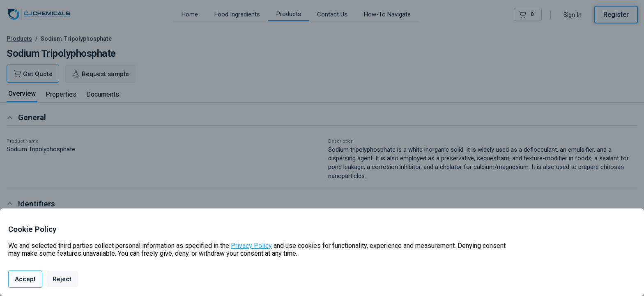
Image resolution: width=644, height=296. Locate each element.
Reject (62, 279)
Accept (25, 279)
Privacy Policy (251, 246)
